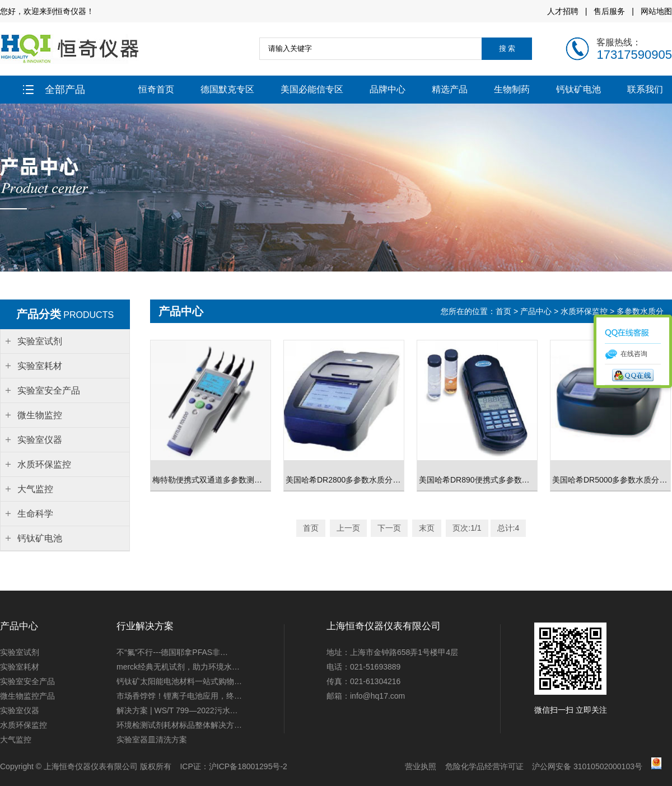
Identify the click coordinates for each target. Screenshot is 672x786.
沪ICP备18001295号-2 (248, 766)
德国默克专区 (227, 89)
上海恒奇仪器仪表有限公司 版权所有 (108, 766)
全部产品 (54, 90)
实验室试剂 (20, 652)
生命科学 (35, 514)
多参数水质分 (640, 311)
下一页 (389, 528)
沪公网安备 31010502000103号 (587, 766)
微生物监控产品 (27, 696)
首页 (505, 311)
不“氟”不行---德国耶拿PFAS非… (172, 652)
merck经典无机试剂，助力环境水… (178, 667)
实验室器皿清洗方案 (152, 740)
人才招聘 (563, 11)
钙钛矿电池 (578, 89)
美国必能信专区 (312, 89)
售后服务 (609, 11)
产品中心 (536, 311)
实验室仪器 (20, 710)
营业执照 (421, 766)
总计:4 (508, 528)
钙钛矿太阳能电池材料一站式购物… (179, 681)
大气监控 (16, 740)
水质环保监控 (584, 311)
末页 (427, 528)
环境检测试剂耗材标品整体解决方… (179, 725)
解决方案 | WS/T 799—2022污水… (177, 710)
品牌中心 (388, 89)
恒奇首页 (156, 89)
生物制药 (512, 89)
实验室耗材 (20, 667)
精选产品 (450, 89)
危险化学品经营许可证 (484, 766)
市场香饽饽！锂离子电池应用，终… (179, 696)
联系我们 (645, 89)
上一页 (348, 528)
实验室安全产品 (27, 681)
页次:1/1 (467, 528)
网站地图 (656, 11)
